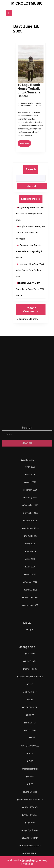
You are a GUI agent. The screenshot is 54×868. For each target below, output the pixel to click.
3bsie (37, 102)
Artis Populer (31, 861)
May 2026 (31, 667)
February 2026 (31, 690)
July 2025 (31, 744)
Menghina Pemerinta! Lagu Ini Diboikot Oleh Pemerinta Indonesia (30, 233)
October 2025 (31, 720)
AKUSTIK (31, 853)
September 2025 (31, 728)
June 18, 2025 (27, 102)
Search (31, 169)
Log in (31, 829)
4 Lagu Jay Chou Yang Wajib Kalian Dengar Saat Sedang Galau (30, 270)
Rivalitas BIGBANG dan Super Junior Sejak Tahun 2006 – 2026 (30, 289)
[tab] (9, 13)
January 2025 (31, 790)
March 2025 (31, 774)
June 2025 (31, 751)
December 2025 (31, 705)
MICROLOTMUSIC (27, 3)
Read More (26, 136)
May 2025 (31, 759)
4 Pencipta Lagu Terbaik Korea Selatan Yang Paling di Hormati (29, 251)
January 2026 (31, 697)
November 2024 (31, 805)
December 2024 (31, 797)
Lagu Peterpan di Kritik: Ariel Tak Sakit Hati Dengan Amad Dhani (30, 214)
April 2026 (31, 674)
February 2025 (31, 782)
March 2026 (31, 682)
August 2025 (31, 736)
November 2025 (31, 713)
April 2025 (31, 767)
